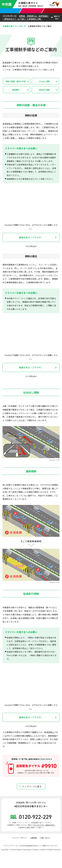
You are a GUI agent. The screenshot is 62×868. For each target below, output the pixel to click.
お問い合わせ (45, 838)
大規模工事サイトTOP (13, 26)
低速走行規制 (44, 90)
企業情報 (34, 838)
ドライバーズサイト (20, 838)
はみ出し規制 (44, 81)
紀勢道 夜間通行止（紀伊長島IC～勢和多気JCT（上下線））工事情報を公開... (26, 17)
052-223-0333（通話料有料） (44, 825)
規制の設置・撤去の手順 (16, 81)
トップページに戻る (32, 786)
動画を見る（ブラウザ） (31, 237)
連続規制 (16, 90)
